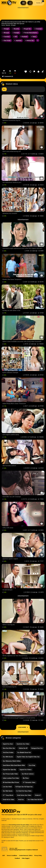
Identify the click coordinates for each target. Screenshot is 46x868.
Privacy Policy (38, 856)
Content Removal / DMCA (26, 856)
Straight (13, 25)
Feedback (17, 858)
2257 (4, 856)
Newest (8, 25)
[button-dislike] (15, 72)
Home (3, 25)
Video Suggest (26, 858)
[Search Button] (30, 3)
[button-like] (10, 72)
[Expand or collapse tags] (38, 40)
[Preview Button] (42, 116)
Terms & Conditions (12, 856)
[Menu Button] (23, 3)
